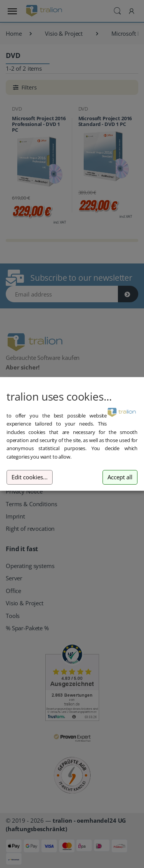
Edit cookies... (30, 477)
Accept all (120, 477)
